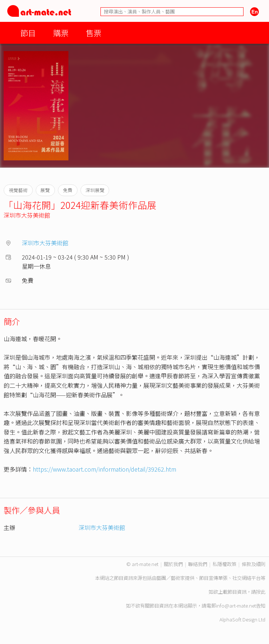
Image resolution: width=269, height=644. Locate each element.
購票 (61, 33)
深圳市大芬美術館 (27, 215)
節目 (28, 33)
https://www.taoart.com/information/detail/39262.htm (104, 469)
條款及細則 (254, 564)
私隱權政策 (224, 564)
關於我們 (173, 564)
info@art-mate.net (236, 606)
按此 (261, 592)
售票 (94, 33)
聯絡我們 (198, 564)
